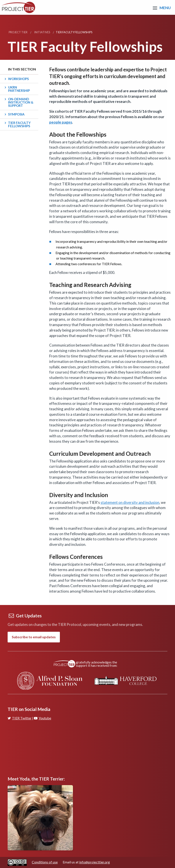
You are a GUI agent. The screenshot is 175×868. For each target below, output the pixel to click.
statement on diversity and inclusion (130, 502)
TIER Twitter (20, 718)
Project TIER (18, 32)
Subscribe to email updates (34, 637)
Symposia (16, 114)
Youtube (43, 718)
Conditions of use (45, 862)
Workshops (18, 79)
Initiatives (42, 32)
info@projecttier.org (95, 862)
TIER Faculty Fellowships (19, 124)
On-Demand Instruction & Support (21, 102)
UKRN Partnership (19, 89)
